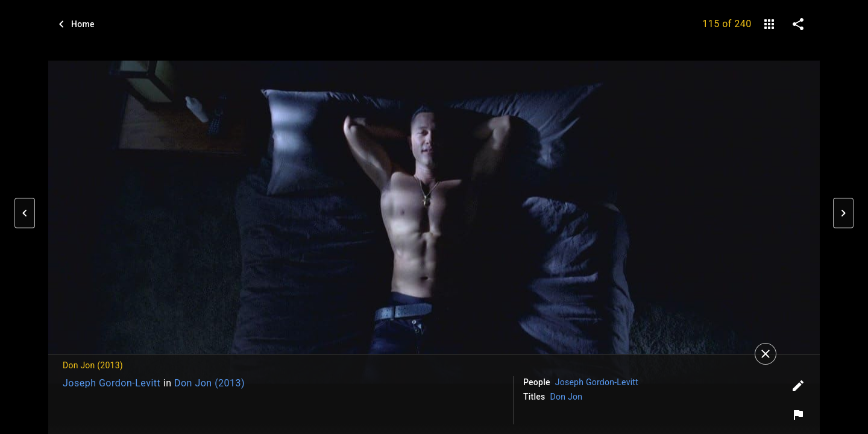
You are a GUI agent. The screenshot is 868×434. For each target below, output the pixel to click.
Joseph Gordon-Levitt (112, 383)
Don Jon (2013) (209, 383)
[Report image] (798, 415)
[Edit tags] (798, 386)
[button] (25, 213)
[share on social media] (798, 24)
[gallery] (769, 24)
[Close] (766, 354)
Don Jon (567, 397)
